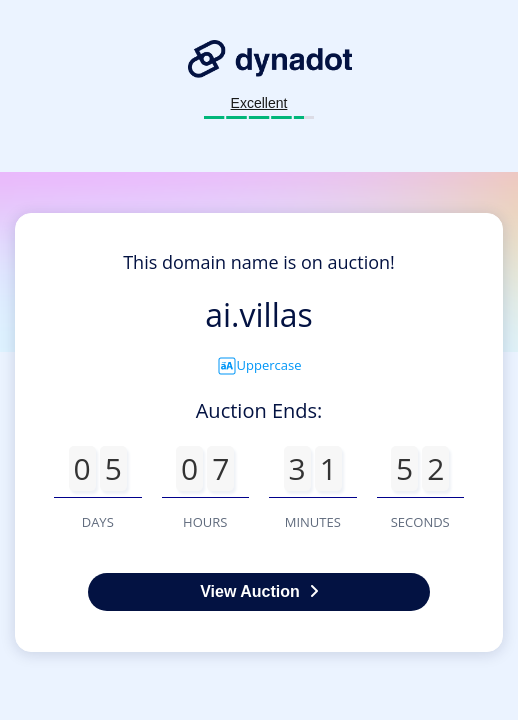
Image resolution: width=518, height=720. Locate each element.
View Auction (259, 591)
